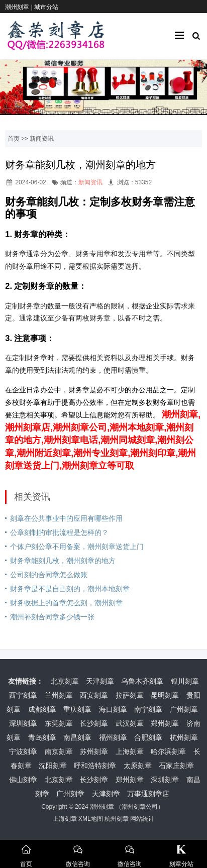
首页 (14, 139)
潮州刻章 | (20, 7)
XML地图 (91, 819)
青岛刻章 (42, 737)
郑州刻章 (165, 723)
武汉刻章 (130, 723)
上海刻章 (130, 751)
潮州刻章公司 (140, 807)
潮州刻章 (102, 807)
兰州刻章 (59, 695)
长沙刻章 (94, 723)
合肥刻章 (148, 737)
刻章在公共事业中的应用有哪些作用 (66, 518)
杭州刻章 (184, 737)
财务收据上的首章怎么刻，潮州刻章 (66, 603)
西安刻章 (94, 695)
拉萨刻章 (130, 695)
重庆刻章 (77, 709)
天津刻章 (100, 681)
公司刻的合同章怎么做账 (49, 575)
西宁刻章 (23, 695)
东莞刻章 (59, 723)
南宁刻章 (148, 709)
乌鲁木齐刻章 (142, 681)
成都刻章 (42, 709)
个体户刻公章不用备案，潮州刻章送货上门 (77, 547)
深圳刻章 (23, 723)
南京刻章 (59, 751)
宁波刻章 (23, 751)
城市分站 (46, 7)
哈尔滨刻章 (168, 751)
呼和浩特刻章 (95, 766)
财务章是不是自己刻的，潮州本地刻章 (70, 589)
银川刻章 (185, 681)
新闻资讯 (42, 139)
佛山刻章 (23, 780)
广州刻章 (184, 709)
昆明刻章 (165, 695)
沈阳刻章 (53, 766)
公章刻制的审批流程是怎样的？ (59, 532)
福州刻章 (113, 737)
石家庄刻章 (176, 766)
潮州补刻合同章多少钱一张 (52, 617)
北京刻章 (65, 681)
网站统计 (142, 819)
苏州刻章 (94, 751)
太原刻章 (138, 766)
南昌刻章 (77, 737)
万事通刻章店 (148, 794)
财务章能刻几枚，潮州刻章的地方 (63, 561)
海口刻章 (113, 709)
